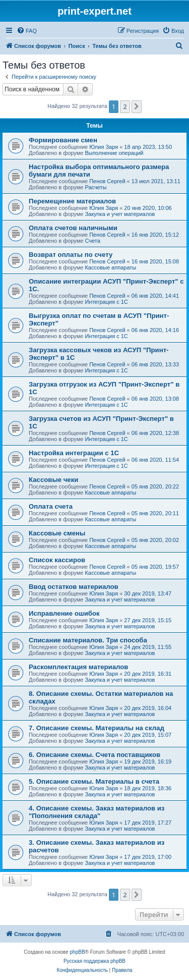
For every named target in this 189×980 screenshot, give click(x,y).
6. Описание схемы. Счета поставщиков (94, 755)
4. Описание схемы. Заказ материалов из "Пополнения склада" (97, 812)
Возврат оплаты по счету (71, 255)
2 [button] (125, 106)
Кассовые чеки (53, 480)
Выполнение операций (114, 153)
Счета (92, 241)
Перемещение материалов (72, 201)
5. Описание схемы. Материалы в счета (94, 781)
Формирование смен (63, 140)
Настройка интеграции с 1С (74, 453)
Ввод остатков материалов (74, 587)
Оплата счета (51, 506)
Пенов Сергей (107, 181)
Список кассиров (57, 560)
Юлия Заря (104, 147)
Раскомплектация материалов (78, 667)
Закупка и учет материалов (120, 214)
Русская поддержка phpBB (94, 961)
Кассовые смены (57, 533)
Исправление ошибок (64, 613)
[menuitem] (27, 31)
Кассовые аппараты (110, 267)
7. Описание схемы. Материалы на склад (97, 728)
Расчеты (96, 187)
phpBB (78, 952)
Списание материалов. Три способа (88, 640)
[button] (137, 106)
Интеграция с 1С (106, 302)
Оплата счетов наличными (73, 228)
